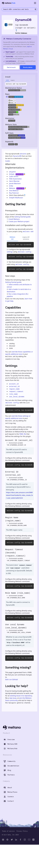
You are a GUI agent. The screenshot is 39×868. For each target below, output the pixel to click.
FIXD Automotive (15, 179)
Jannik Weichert (15, 184)
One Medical (14, 191)
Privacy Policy (22, 831)
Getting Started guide (22, 217)
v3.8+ (8, 80)
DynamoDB (17, 156)
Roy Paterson (14, 193)
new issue (13, 698)
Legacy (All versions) (26, 238)
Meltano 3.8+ (12, 238)
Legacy (13, 80)
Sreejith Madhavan (16, 198)
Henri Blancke (14, 181)
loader (8, 161)
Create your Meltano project (19, 221)
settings (10, 252)
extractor (23, 154)
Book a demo (28, 67)
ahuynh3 (12, 172)
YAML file (23, 434)
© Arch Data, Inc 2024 (10, 835)
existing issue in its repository (21, 696)
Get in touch (11, 67)
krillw (11, 186)
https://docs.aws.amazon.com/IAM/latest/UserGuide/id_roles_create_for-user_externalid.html (19, 495)
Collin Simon (14, 176)
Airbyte (12, 174)
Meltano (12, 188)
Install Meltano (14, 219)
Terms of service (8, 831)
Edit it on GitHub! (12, 679)
